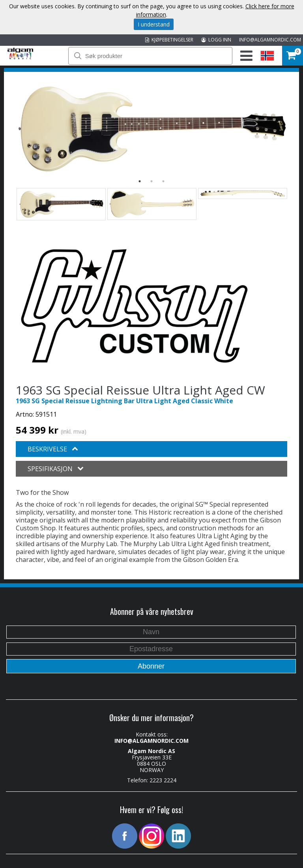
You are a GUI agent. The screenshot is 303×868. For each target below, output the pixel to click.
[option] (151, 129)
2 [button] (151, 181)
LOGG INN (216, 40)
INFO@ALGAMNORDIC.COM (270, 40)
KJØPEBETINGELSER (169, 40)
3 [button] (163, 181)
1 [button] (140, 181)
